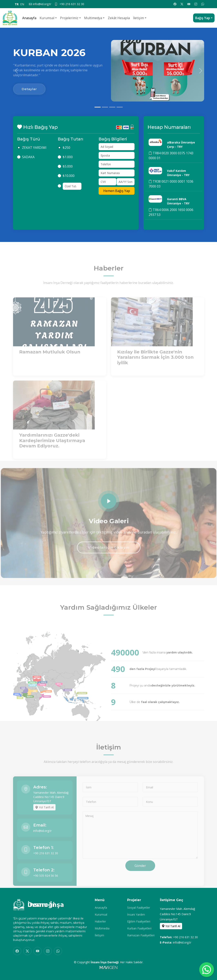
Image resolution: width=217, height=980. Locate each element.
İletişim (139, 18)
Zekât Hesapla (119, 18)
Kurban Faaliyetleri (139, 928)
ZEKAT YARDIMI (34, 152)
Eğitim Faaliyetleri (139, 922)
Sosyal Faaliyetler (139, 908)
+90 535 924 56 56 (46, 885)
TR (17, 4)
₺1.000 (68, 161)
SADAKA (28, 161)
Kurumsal (47, 18)
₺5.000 (68, 171)
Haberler (100, 922)
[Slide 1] (98, 107)
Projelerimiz (69, 18)
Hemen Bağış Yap (117, 195)
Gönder (140, 875)
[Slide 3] (112, 107)
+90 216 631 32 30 (46, 862)
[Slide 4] (120, 107)
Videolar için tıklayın (108, 549)
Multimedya (93, 18)
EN (22, 4)
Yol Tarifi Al (44, 816)
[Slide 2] (105, 107)
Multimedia (102, 928)
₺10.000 (68, 180)
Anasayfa (29, 18)
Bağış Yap (203, 18)
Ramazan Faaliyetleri (141, 935)
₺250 (66, 152)
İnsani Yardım (136, 915)
